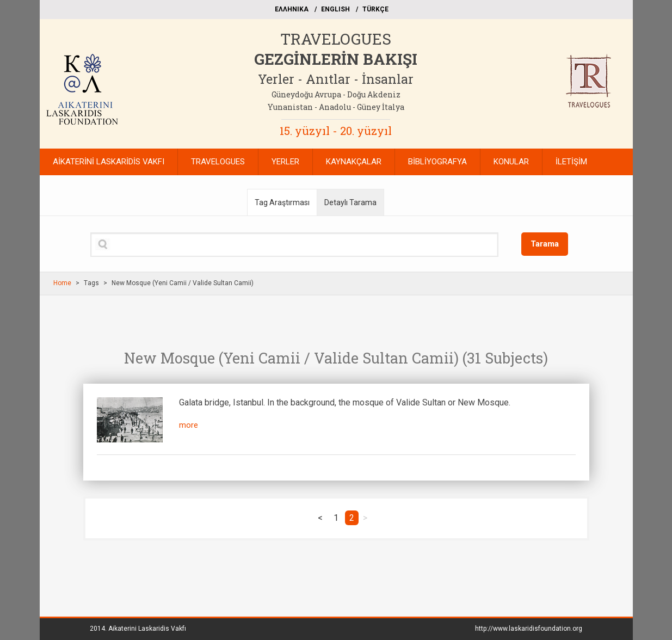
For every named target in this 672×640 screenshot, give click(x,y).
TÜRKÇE (375, 9)
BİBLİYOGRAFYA (437, 162)
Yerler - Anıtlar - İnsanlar (336, 79)
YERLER (285, 162)
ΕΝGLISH (335, 9)
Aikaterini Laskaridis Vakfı (147, 629)
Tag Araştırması (282, 202)
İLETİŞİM (571, 162)
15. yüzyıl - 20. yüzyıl (336, 131)
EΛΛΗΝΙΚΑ (292, 9)
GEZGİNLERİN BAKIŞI (336, 59)
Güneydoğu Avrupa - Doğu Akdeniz (336, 94)
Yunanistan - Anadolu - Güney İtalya (336, 107)
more (189, 425)
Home (62, 283)
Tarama (545, 244)
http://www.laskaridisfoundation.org (529, 629)
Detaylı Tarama (350, 202)
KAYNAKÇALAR (354, 162)
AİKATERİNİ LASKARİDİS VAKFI (109, 162)
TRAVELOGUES (336, 39)
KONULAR (511, 162)
